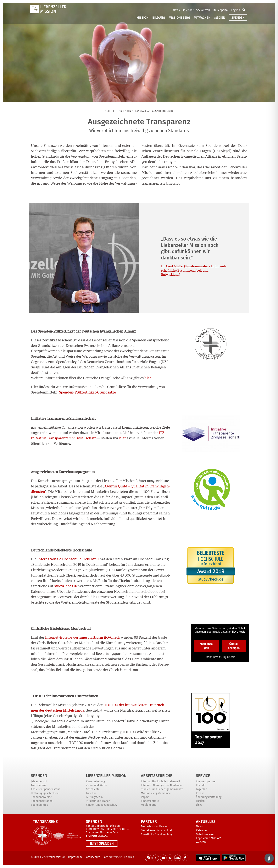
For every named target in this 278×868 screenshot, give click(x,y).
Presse (200, 793)
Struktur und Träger (98, 801)
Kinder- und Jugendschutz (102, 805)
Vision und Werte (96, 785)
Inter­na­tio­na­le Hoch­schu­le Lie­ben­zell (68, 559)
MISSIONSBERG (179, 18)
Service (203, 776)
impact (145, 797)
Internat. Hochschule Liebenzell (160, 781)
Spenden (39, 776)
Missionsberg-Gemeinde (156, 793)
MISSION (142, 18)
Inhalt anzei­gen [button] (206, 646)
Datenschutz (92, 857)
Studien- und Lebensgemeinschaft (162, 789)
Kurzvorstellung (95, 781)
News (176, 10)
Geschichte (93, 789)
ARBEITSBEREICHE (157, 776)
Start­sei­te (111, 111)
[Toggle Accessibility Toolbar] (269, 858)
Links (199, 805)
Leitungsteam (94, 797)
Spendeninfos (39, 805)
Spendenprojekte (41, 797)
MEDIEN (220, 18)
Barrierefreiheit (112, 857)
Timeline (91, 793)
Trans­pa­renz (142, 111)
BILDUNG (159, 18)
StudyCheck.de (66, 586)
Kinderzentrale (150, 801)
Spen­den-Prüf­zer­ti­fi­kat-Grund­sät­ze (87, 392)
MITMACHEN (202, 18)
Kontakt (201, 785)
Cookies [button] (129, 857)
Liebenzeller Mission (106, 776)
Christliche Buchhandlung (157, 834)
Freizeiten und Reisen (154, 826)
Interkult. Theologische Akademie (161, 785)
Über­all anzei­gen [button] (234, 646)
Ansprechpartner (206, 781)
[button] (244, 10)
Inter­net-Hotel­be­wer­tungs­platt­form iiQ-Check (83, 637)
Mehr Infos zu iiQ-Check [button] (220, 657)
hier (148, 378)
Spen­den (126, 111)
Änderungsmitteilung (209, 797)
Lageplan (202, 789)
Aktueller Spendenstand (46, 789)
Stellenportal (221, 10)
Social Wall (203, 10)
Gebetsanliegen (206, 834)
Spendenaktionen (42, 801)
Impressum (75, 857)
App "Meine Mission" (209, 838)
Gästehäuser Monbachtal (156, 830)
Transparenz (38, 785)
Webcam (201, 842)
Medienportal (149, 805)
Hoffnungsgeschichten (45, 793)
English (236, 10)
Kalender (188, 10)
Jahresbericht (39, 781)
